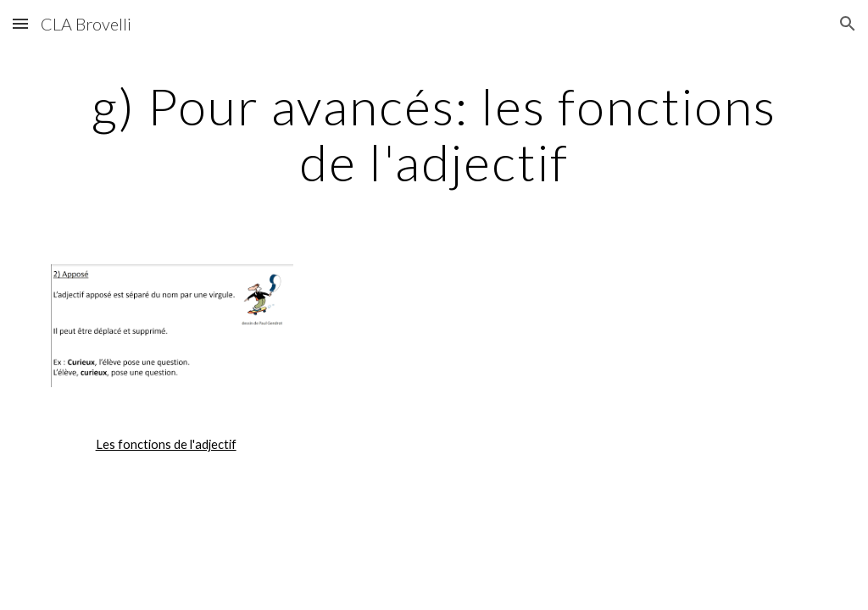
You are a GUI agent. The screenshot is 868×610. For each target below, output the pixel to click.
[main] (434, 134)
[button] (20, 23)
